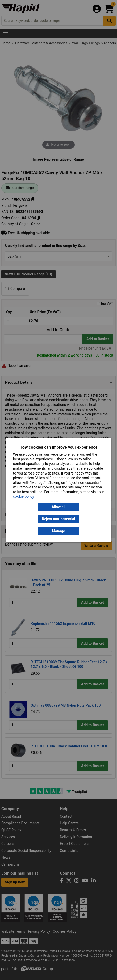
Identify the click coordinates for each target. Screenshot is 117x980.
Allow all (58, 507)
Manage (59, 531)
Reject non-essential (58, 519)
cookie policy (24, 496)
